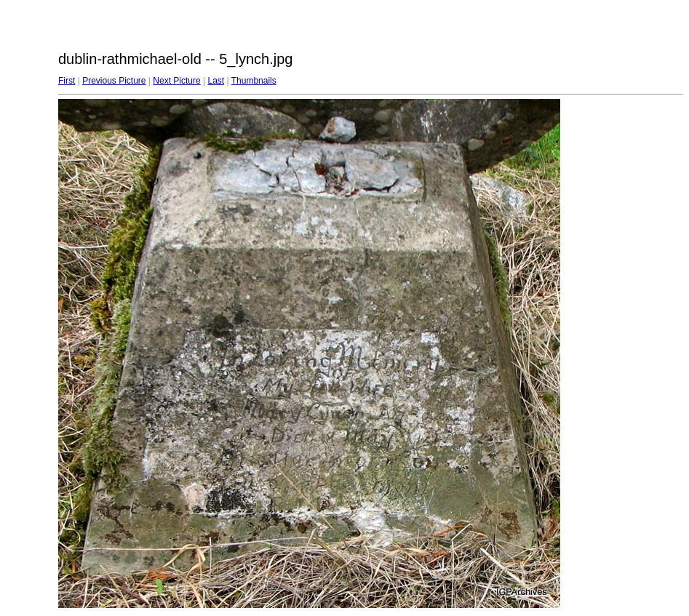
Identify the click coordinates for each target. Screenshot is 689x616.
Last (216, 81)
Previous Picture (114, 81)
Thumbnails (254, 81)
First (67, 81)
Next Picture (176, 81)
